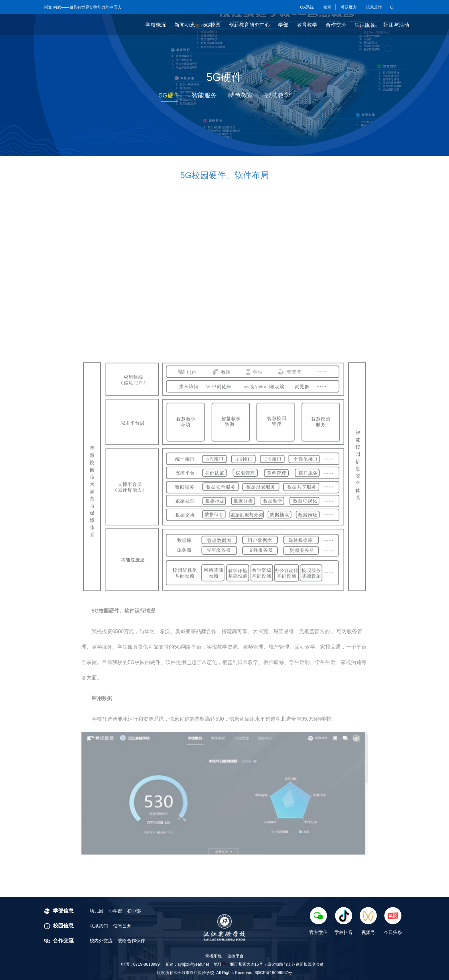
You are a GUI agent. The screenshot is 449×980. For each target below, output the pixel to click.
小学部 (115, 911)
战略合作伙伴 (131, 941)
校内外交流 (101, 941)
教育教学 (307, 25)
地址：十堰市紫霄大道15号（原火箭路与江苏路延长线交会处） (271, 964)
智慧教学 (277, 97)
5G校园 (212, 25)
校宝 (327, 7)
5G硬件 (169, 97)
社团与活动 (396, 25)
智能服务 (204, 97)
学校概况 (156, 25)
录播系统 (213, 956)
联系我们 (99, 926)
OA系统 (306, 7)
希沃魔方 (348, 7)
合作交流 (336, 25)
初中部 (134, 911)
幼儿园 (97, 911)
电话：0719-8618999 (140, 964)
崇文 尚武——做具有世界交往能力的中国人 (83, 7)
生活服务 (365, 25)
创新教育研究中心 (249, 25)
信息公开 (122, 926)
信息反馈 (373, 7)
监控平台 (236, 956)
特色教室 (241, 97)
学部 (283, 25)
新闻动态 (185, 25)
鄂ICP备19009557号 (273, 973)
